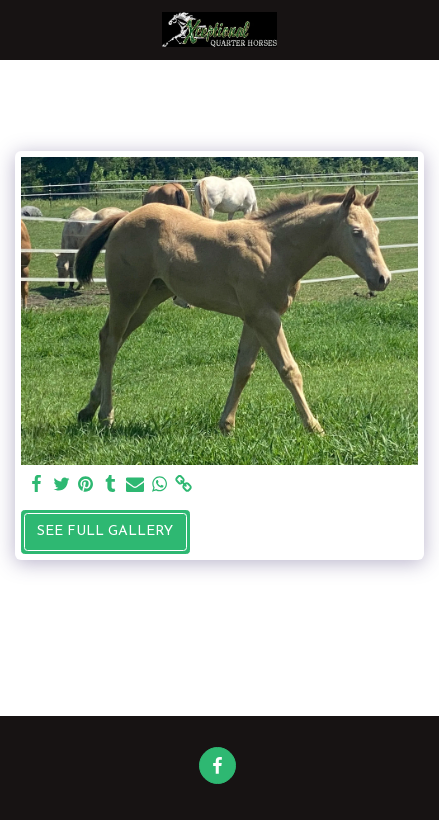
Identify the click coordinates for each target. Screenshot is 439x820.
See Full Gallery (105, 531)
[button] (22, 29)
